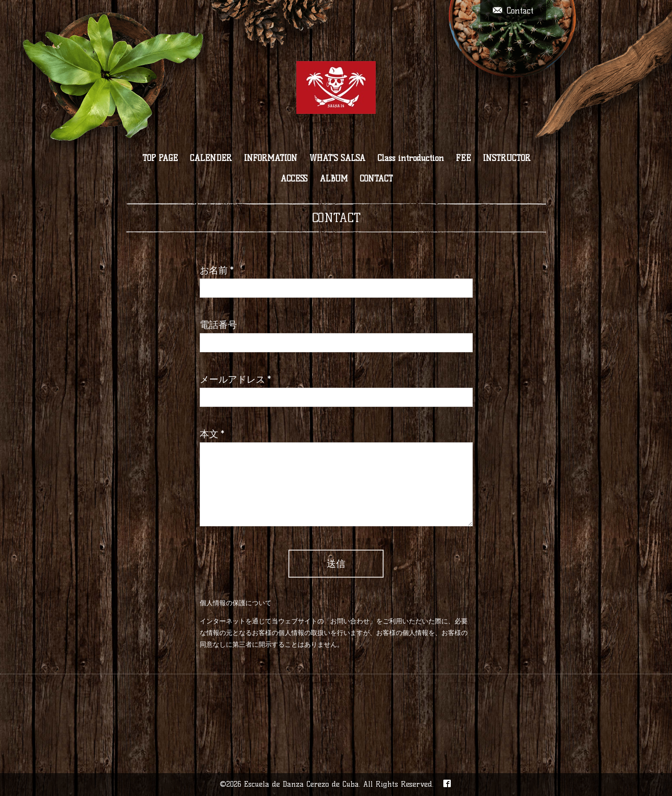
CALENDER (211, 158)
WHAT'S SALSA (337, 158)
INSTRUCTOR (507, 158)
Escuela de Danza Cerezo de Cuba (301, 784)
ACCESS (294, 179)
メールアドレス (235, 379)
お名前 (217, 270)
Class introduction (411, 158)
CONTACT (376, 179)
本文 (212, 434)
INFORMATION (271, 158)
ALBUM (334, 179)
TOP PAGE (160, 158)
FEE (463, 158)
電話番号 (218, 325)
